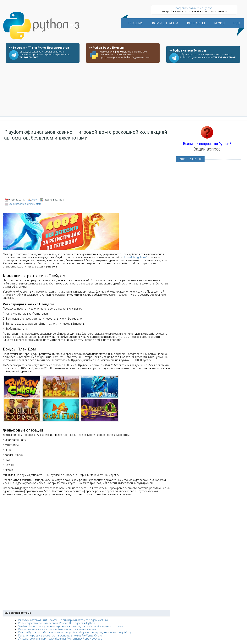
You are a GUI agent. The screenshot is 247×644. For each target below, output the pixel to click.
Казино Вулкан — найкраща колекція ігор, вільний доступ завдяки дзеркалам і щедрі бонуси (76, 632)
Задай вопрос (207, 149)
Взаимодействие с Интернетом (25, 204)
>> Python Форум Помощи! (107, 48)
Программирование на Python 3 (194, 8)
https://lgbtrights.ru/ (135, 257)
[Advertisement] (123, 90)
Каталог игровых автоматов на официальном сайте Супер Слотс (60, 636)
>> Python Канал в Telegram (188, 51)
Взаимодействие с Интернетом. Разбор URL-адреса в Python (57, 623)
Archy (34, 200)
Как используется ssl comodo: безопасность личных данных (57, 629)
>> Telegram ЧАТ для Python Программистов (39, 48)
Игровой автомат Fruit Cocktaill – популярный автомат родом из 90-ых (63, 620)
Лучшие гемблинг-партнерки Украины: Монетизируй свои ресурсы (60, 639)
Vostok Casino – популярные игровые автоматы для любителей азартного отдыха (71, 626)
